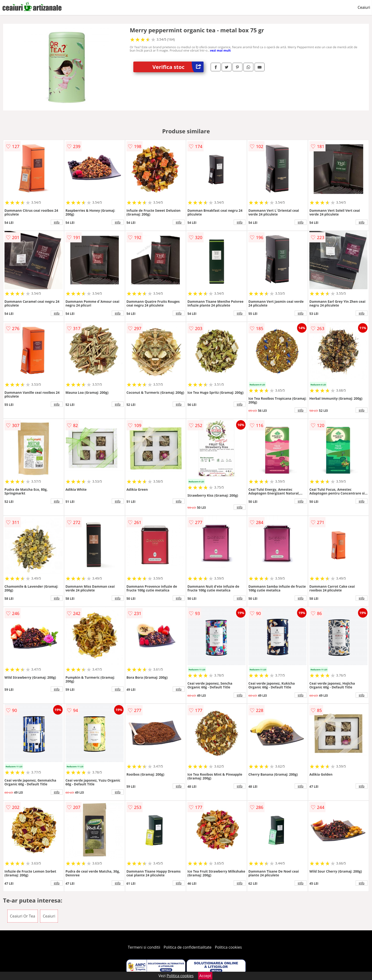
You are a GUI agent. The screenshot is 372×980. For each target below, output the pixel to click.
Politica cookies (228, 947)
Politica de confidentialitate (188, 947)
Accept (205, 976)
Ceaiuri (364, 7)
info (57, 222)
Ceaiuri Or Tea (23, 916)
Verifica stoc (178, 67)
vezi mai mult (220, 50)
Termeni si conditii (144, 947)
